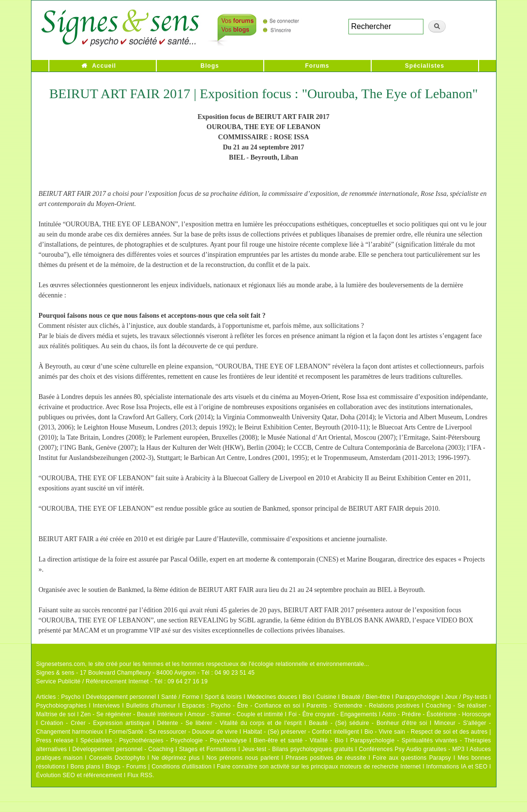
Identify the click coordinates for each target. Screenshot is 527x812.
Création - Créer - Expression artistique (95, 723)
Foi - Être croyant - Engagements (333, 714)
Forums (317, 66)
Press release (55, 740)
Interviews (106, 706)
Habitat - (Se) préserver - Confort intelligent (301, 732)
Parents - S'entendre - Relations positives (363, 706)
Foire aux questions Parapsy (412, 758)
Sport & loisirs (223, 697)
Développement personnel (121, 697)
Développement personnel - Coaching (123, 749)
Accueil (104, 66)
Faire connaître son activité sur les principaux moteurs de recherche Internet (319, 767)
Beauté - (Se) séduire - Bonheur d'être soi (368, 723)
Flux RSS (140, 775)
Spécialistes (425, 66)
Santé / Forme (180, 697)
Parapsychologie (418, 697)
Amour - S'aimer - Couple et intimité (235, 714)
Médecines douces (272, 697)
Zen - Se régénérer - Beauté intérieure (131, 714)
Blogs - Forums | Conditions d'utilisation (158, 767)
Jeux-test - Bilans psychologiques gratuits (298, 749)
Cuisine (326, 697)
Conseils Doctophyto (117, 758)
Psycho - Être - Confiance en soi (256, 706)
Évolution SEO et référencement (79, 775)
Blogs (210, 66)
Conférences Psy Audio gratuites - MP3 (411, 749)
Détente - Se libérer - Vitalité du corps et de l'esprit (230, 723)
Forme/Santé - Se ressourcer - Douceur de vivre (173, 732)
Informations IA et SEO (457, 767)
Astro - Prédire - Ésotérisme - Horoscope (436, 714)
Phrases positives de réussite (326, 758)
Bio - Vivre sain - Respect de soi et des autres (426, 732)
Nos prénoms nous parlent (242, 758)
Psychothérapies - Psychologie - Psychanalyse (183, 740)
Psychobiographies (62, 706)
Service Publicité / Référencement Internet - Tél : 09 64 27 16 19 (122, 681)
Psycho (71, 697)
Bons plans (85, 767)
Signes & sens (55, 673)
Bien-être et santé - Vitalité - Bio (299, 740)
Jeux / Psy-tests (466, 697)
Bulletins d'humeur (151, 706)
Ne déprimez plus (176, 758)
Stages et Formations (208, 749)
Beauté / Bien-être (366, 697)
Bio (307, 697)
